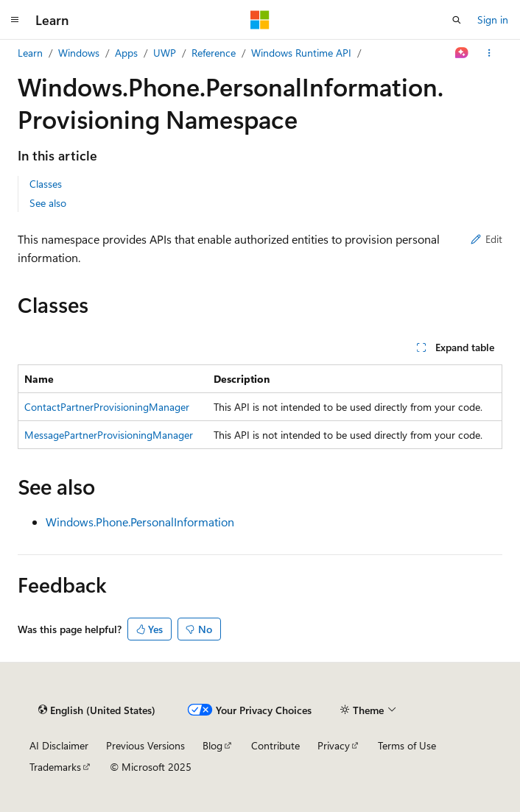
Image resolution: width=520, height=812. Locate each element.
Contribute (275, 745)
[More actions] (489, 53)
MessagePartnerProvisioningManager (109, 435)
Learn (30, 53)
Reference (214, 53)
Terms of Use (407, 745)
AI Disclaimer (59, 745)
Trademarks (55, 767)
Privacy (334, 745)
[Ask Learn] (462, 53)
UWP (165, 53)
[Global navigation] (15, 20)
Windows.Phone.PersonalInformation (140, 522)
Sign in (493, 20)
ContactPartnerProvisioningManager (107, 407)
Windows (79, 53)
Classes (46, 184)
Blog (212, 745)
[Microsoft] (260, 20)
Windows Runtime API (301, 53)
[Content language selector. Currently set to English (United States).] (97, 710)
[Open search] (457, 20)
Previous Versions (145, 745)
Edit (486, 239)
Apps (126, 53)
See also (48, 203)
